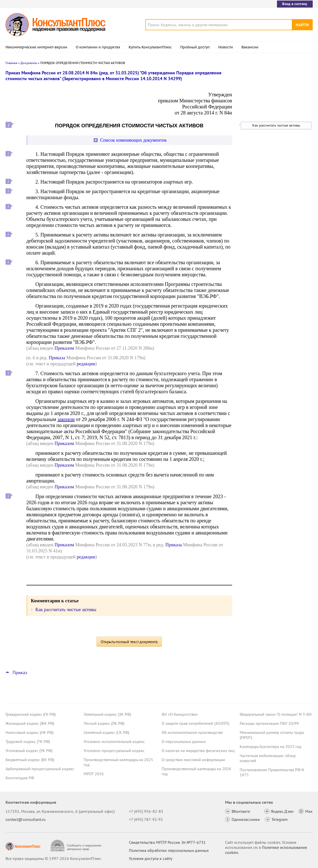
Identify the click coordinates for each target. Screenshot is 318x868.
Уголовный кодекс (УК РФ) (29, 751)
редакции (86, 364)
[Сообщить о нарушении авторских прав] (76, 846)
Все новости (253, 110)
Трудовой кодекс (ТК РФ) (28, 741)
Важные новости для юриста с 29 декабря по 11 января (271, 96)
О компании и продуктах (98, 47)
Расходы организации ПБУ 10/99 (269, 723)
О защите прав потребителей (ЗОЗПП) (195, 723)
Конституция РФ (20, 778)
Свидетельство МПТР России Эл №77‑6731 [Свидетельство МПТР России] (167, 842)
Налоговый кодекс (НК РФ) (29, 732)
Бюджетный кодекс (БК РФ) (30, 760)
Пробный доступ (195, 47)
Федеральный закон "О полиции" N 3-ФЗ (276, 714)
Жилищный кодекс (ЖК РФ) (30, 723)
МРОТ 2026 (94, 774)
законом (66, 419)
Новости (226, 47)
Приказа (57, 358)
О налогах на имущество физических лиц (198, 751)
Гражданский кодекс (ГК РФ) (31, 714)
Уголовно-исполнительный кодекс (114, 741)
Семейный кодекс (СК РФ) (106, 732)
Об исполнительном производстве (192, 732)
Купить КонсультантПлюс (150, 47)
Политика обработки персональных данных (169, 850)
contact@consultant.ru (26, 819)
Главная (11, 63)
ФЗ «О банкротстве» (180, 714)
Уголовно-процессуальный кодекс (114, 751)
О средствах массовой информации (193, 760)
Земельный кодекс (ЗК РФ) (107, 714)
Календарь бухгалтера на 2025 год (271, 746)
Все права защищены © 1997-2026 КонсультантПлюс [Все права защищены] (53, 858)
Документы (29, 63)
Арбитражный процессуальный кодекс (40, 769)
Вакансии (250, 47)
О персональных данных (184, 741)
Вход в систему (295, 4)
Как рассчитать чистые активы (276, 125)
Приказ (20, 673)
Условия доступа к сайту (151, 858)
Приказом (64, 348)
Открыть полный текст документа (129, 642)
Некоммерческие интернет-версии (36, 47)
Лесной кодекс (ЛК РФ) (104, 723)
